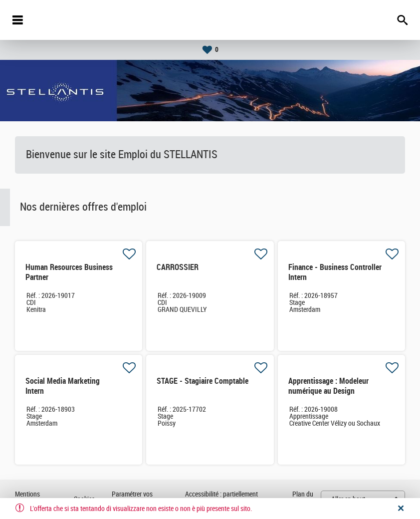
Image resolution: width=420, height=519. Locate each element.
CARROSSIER (178, 267)
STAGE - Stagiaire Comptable (203, 381)
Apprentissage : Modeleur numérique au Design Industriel (328, 391)
